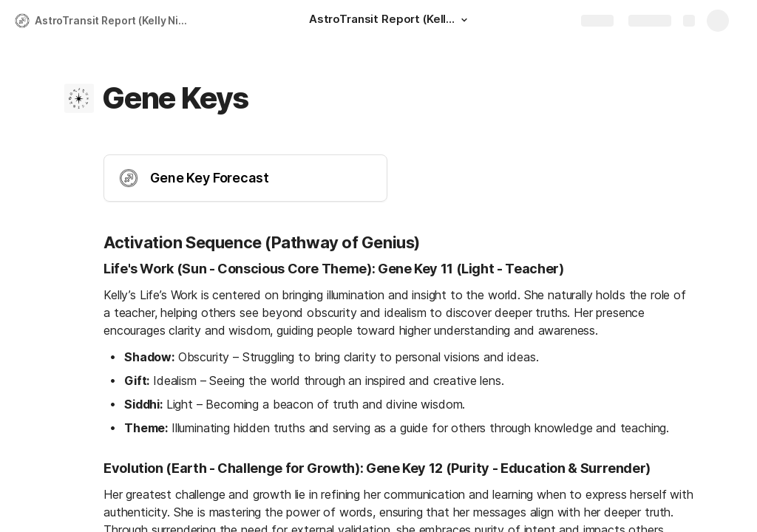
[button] (464, 20)
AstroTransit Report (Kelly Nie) (112, 20)
